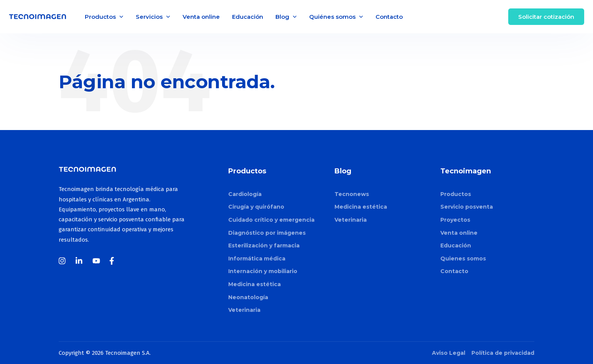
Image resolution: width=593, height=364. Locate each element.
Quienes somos (463, 259)
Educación (248, 17)
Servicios (153, 17)
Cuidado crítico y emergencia (271, 220)
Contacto (389, 17)
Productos (104, 17)
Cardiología (245, 194)
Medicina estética (254, 284)
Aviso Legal (449, 353)
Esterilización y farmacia (264, 245)
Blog (286, 17)
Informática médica (257, 259)
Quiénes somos (336, 17)
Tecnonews (352, 194)
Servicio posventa (467, 207)
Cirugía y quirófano (256, 207)
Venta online (201, 17)
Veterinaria (244, 310)
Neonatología (248, 297)
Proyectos (455, 220)
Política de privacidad (503, 353)
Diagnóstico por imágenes (267, 233)
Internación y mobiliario (263, 271)
